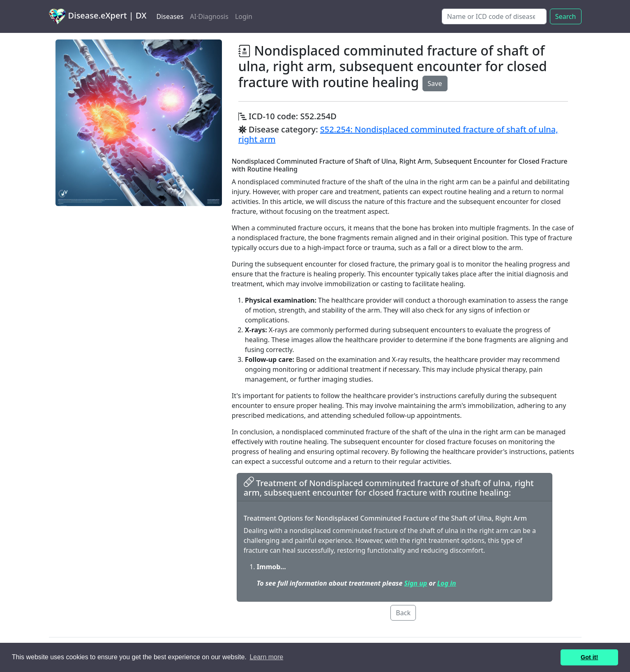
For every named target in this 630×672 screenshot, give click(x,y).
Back (403, 613)
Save (435, 83)
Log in (447, 583)
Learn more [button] (266, 657)
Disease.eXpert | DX (98, 16)
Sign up (416, 583)
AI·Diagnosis (209, 16)
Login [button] (244, 16)
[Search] (494, 16)
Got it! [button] (589, 657)
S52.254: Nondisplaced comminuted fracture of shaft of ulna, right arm (398, 134)
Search (566, 16)
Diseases (170, 16)
